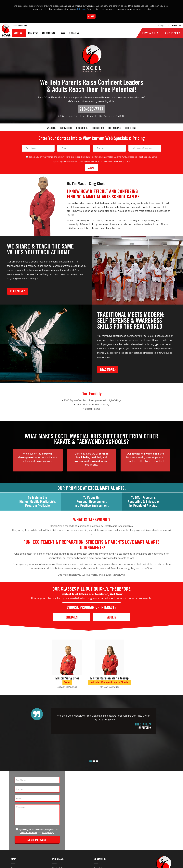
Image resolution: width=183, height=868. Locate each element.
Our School (82, 128)
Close (91, 16)
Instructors (98, 128)
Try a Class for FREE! (161, 33)
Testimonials (115, 128)
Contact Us (74, 33)
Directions (131, 128)
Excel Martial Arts (20, 26)
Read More (18, 291)
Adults (112, 617)
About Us (19, 34)
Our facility (66, 128)
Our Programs (49, 34)
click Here (81, 9)
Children (71, 617)
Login (161, 26)
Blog (63, 33)
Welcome (51, 128)
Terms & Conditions (104, 161)
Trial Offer (33, 33)
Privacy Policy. (124, 161)
